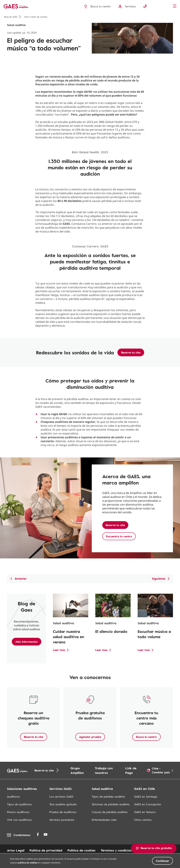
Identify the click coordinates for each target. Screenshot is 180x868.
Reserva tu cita (131, 352)
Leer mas (59, 650)
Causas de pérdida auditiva (110, 812)
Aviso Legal (16, 850)
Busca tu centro (146, 737)
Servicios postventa (62, 820)
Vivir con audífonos (19, 820)
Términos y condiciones (118, 850)
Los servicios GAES (61, 797)
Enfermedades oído (104, 820)
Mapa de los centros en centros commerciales (77, 855)
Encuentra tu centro (119, 536)
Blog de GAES (13, 17)
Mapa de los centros (22, 855)
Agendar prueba (90, 737)
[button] (154, 848)
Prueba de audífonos (63, 812)
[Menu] (176, 6)
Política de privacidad (46, 850)
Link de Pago (131, 770)
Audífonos (14, 797)
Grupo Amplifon (77, 770)
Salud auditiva (16, 25)
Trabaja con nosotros (104, 770)
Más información (27, 642)
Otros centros (143, 820)
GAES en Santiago (146, 797)
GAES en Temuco (145, 812)
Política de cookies (81, 850)
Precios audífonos (18, 812)
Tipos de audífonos (19, 804)
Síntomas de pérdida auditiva (111, 804)
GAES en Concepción (148, 804)
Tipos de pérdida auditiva (108, 797)
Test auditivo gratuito (63, 804)
